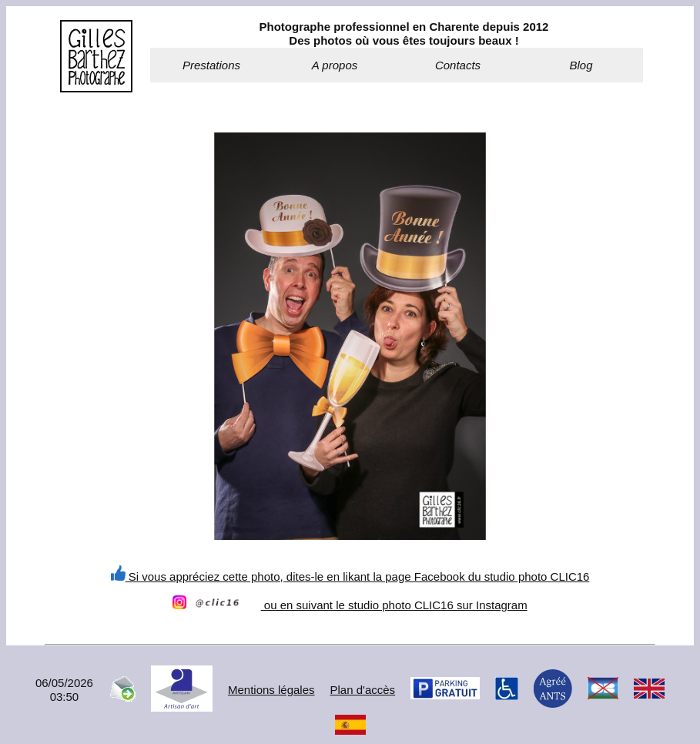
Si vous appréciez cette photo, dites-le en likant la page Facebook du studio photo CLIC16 (350, 576)
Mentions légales (271, 690)
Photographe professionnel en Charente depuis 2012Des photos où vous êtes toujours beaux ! (404, 34)
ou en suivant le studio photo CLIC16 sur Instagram (350, 605)
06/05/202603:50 (64, 690)
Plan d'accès (363, 690)
